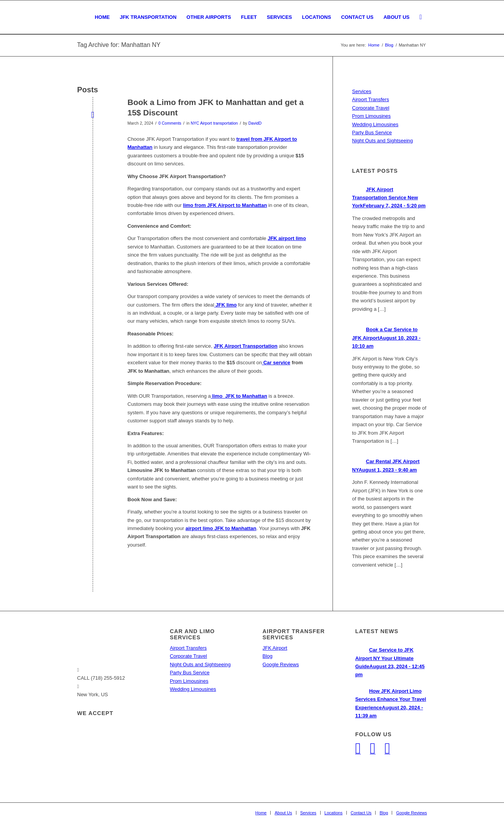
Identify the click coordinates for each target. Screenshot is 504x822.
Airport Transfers (371, 99)
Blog (268, 656)
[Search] (421, 17)
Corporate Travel (371, 108)
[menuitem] (102, 17)
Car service (276, 363)
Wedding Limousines (375, 124)
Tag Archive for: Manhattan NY (119, 45)
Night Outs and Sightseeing (383, 141)
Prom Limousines (371, 116)
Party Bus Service (372, 133)
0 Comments (170, 123)
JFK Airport (275, 648)
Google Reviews (281, 664)
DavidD (255, 123)
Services (362, 91)
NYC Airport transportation (214, 123)
